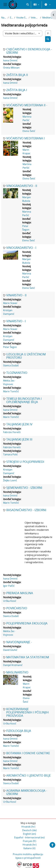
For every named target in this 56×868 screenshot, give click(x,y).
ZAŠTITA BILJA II (17, 75)
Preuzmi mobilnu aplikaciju (28, 854)
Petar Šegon (10, 347)
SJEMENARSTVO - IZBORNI (24, 488)
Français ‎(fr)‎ (29, 841)
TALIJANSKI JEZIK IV (19, 424)
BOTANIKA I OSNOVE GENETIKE (28, 753)
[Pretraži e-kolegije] (48, 33)
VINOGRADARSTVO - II (22, 186)
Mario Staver (10, 303)
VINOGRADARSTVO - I (21, 248)
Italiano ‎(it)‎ (29, 848)
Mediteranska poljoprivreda (49, 18)
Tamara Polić (10, 454)
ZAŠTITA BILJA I (17, 90)
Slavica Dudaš (11, 365)
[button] (28, 4)
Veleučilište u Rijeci (35, 18)
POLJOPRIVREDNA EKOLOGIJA (27, 623)
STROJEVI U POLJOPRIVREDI (25, 462)
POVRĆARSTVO (17, 608)
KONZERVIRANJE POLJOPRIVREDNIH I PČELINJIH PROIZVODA (27, 712)
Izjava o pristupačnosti (28, 858)
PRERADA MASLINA (20, 593)
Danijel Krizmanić (13, 665)
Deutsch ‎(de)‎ (29, 830)
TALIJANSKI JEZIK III (19, 439)
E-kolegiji (11, 18)
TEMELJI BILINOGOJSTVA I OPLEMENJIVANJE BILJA (24, 400)
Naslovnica (4, 18)
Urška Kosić (10, 601)
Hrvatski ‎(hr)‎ (28, 827)
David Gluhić (10, 650)
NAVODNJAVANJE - (19, 642)
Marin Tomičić (11, 391)
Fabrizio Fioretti (12, 432)
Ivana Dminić (10, 60)
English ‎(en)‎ (29, 834)
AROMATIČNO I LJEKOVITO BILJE (29, 776)
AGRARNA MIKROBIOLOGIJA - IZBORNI (27, 792)
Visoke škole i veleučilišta (22, 18)
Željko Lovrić (10, 480)
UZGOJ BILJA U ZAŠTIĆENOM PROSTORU (26, 356)
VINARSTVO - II (16, 295)
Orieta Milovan (11, 68)
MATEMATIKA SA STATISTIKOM (28, 657)
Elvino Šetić (29, 131)
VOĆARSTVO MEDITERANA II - (27, 105)
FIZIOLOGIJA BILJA (19, 731)
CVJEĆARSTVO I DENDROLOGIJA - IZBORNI (29, 51)
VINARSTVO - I (16, 321)
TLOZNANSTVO (17, 373)
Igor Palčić (9, 586)
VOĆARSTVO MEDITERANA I (25, 138)
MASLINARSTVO (17, 672)
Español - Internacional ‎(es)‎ (29, 837)
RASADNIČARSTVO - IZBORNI (26, 510)
